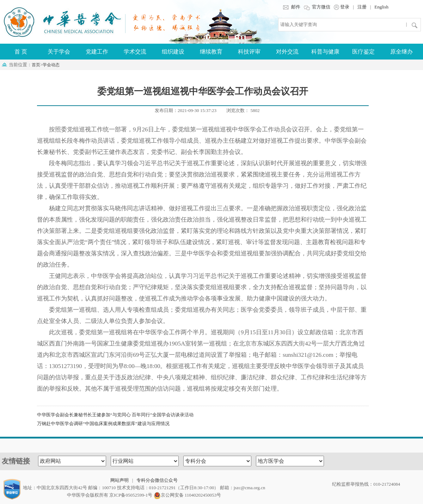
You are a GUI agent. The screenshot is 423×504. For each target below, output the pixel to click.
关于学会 (59, 52)
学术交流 (135, 52)
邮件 (291, 7)
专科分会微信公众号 (157, 480)
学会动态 (51, 65)
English (381, 7)
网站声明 (119, 480)
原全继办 (401, 52)
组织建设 (173, 52)
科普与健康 (325, 52)
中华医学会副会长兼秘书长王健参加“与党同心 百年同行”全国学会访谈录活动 (115, 415)
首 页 (21, 52)
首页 (36, 65)
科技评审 (249, 52)
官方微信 (317, 7)
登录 (342, 7)
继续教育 (211, 52)
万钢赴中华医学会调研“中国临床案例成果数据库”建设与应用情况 (103, 424)
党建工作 (97, 52)
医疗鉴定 (363, 52)
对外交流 (287, 52)
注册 (362, 7)
